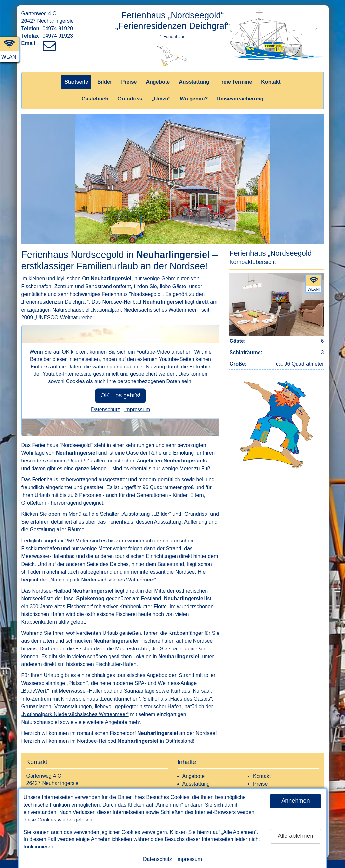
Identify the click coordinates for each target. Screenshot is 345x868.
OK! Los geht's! (120, 395)
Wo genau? (194, 99)
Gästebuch (95, 99)
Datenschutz (158, 859)
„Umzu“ (161, 99)
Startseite (76, 82)
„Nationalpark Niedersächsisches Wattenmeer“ (145, 310)
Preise (129, 82)
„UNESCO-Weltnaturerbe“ (65, 318)
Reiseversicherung (240, 99)
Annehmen (295, 801)
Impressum (189, 859)
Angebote (158, 82)
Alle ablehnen (295, 836)
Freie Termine (235, 82)
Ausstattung (194, 82)
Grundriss (130, 99)
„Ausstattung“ (136, 514)
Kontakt (271, 82)
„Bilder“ (163, 514)
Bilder (105, 82)
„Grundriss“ (196, 514)
